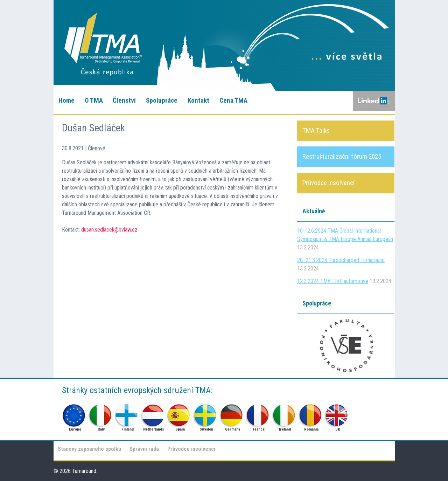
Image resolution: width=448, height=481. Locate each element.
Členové (97, 148)
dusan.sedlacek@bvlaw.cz (109, 230)
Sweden (206, 414)
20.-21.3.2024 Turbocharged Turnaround (341, 260)
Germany (233, 414)
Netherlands (154, 414)
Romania (311, 414)
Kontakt (198, 100)
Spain (180, 414)
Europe (75, 414)
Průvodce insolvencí (191, 449)
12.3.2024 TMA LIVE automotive (333, 281)
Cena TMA (233, 100)
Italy (101, 414)
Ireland (285, 414)
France (259, 414)
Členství (124, 100)
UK (338, 414)
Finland (128, 414)
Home (66, 100)
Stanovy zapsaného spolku (89, 449)
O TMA (94, 100)
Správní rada (144, 449)
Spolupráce (162, 100)
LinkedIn (374, 101)
